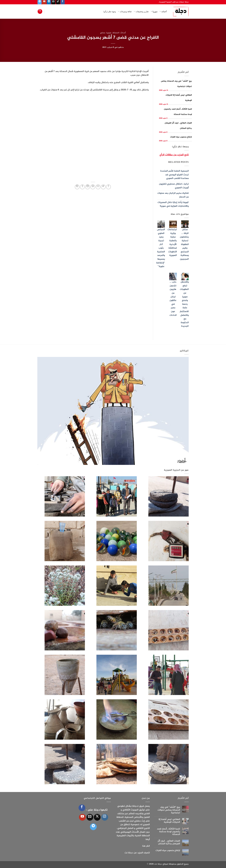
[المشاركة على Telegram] (77, 187)
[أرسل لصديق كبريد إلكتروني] (98, 187)
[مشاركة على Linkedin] (88, 187)
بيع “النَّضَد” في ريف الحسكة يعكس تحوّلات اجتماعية (169, 810)
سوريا (154, 11)
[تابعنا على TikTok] (58, 2)
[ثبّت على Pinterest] (93, 187)
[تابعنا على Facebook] (63, 2)
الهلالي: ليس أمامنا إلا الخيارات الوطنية (169, 821)
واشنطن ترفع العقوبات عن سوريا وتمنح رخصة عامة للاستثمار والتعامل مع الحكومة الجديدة (184, 304)
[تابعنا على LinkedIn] (49, 2)
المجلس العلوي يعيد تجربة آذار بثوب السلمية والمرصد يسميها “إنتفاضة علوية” (160, 248)
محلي (103, 33)
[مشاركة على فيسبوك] (108, 187)
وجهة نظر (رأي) (110, 12)
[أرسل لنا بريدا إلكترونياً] (53, 2)
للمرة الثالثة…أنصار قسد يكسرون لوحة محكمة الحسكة (168, 832)
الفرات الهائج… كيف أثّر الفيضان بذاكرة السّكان (169, 842)
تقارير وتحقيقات (141, 11)
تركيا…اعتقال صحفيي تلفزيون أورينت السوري (174, 186)
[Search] (40, 11)
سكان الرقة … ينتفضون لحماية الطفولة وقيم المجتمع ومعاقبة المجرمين (184, 244)
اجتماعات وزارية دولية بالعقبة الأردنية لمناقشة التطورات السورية (172, 243)
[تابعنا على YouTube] (44, 2)
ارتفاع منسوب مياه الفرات (181, 137)
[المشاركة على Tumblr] (82, 187)
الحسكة (116, 33)
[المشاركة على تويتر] (103, 187)
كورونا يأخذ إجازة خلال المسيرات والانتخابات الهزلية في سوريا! (173, 204)
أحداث (163, 11)
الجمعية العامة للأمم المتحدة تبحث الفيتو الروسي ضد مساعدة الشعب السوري (174, 175)
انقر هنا (146, 846)
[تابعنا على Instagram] (105, 817)
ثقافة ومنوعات (125, 11)
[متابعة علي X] (97, 817)
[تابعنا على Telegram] (40, 2)
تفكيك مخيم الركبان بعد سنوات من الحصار (173, 195)
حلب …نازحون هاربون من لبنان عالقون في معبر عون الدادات (173, 299)
